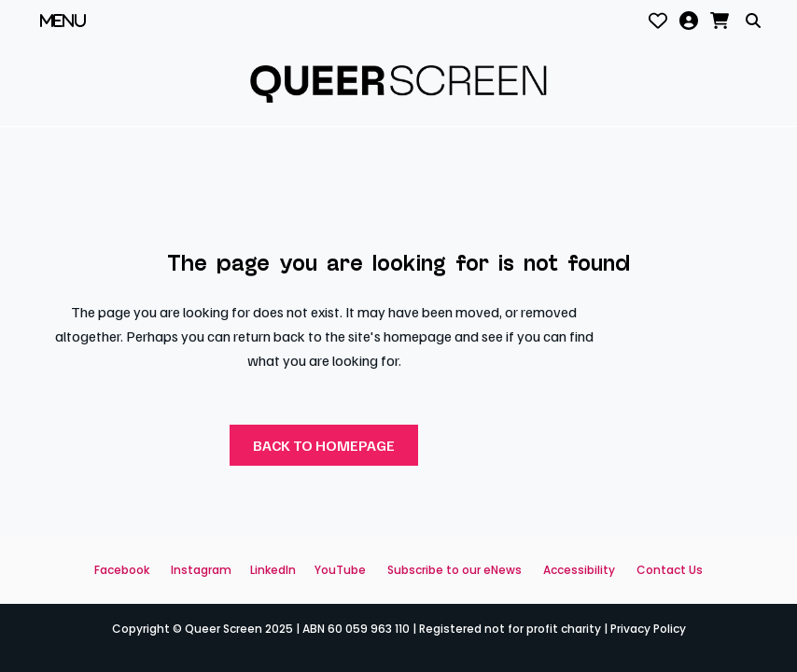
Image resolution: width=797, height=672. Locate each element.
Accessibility (579, 570)
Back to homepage (324, 445)
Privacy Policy (648, 629)
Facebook (122, 570)
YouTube (340, 570)
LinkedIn (273, 570)
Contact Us (670, 570)
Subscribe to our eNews (454, 570)
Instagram (201, 570)
